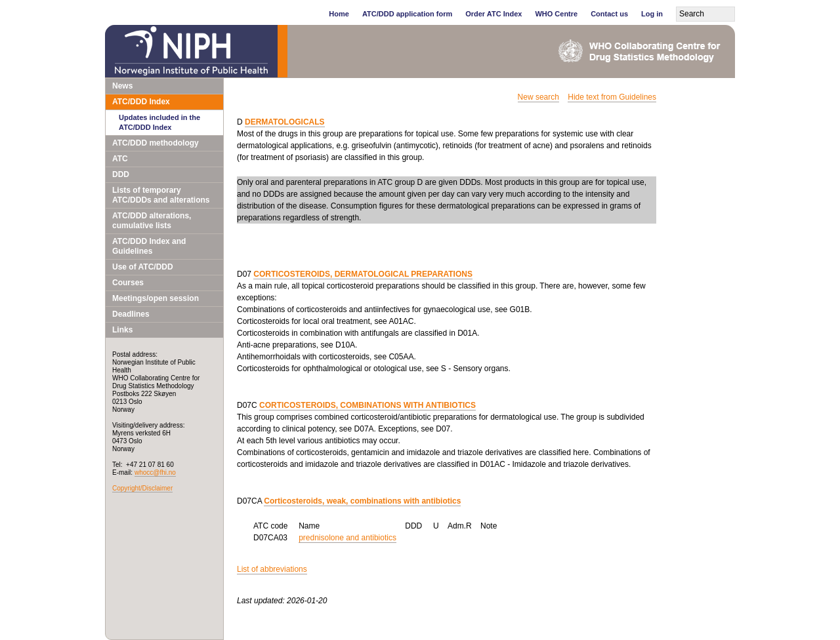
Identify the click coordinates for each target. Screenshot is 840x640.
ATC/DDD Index (141, 102)
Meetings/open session (156, 298)
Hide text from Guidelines (612, 97)
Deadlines (131, 314)
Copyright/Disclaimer (142, 488)
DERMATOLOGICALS (285, 122)
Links (122, 330)
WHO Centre (556, 14)
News (122, 86)
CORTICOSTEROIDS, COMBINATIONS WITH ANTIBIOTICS (367, 405)
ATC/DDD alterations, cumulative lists (152, 221)
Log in (652, 14)
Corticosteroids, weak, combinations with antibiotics (362, 501)
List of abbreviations (272, 569)
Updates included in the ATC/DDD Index (159, 122)
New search (538, 97)
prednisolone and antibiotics (347, 538)
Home (339, 14)
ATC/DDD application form (407, 14)
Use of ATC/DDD (143, 267)
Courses (128, 283)
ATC (120, 159)
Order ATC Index (493, 14)
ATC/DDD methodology (156, 143)
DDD (121, 174)
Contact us (609, 14)
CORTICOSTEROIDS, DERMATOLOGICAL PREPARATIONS (363, 274)
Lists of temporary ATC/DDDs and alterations (161, 195)
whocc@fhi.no (155, 472)
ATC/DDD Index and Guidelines (149, 246)
